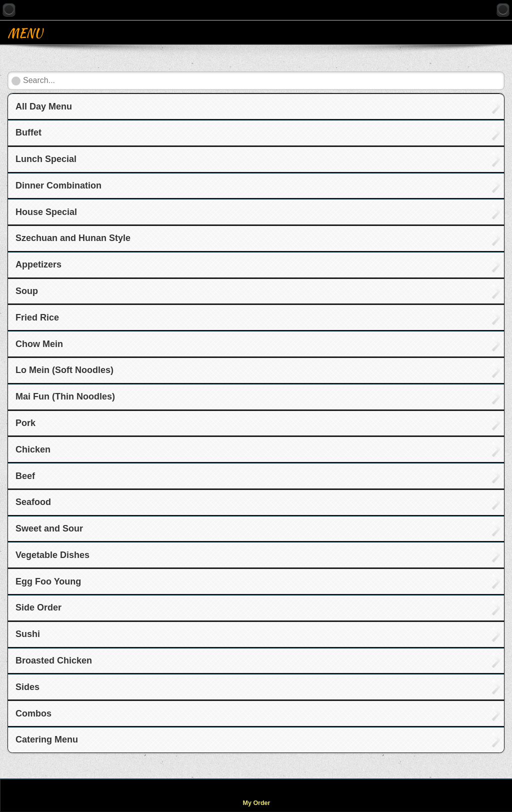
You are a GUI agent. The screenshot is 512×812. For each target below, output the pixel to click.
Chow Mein (39, 344)
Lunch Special (46, 159)
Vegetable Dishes (52, 555)
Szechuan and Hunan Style (73, 238)
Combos (33, 713)
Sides (27, 687)
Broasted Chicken (54, 660)
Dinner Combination (58, 185)
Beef (25, 476)
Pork (25, 423)
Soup (27, 291)
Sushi (28, 634)
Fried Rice (37, 317)
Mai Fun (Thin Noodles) (65, 396)
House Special (46, 212)
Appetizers (38, 264)
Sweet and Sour (49, 528)
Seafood (33, 502)
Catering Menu (47, 739)
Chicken (33, 449)
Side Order (38, 607)
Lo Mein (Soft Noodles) (64, 370)
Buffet (28, 132)
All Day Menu (44, 106)
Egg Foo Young (48, 581)
